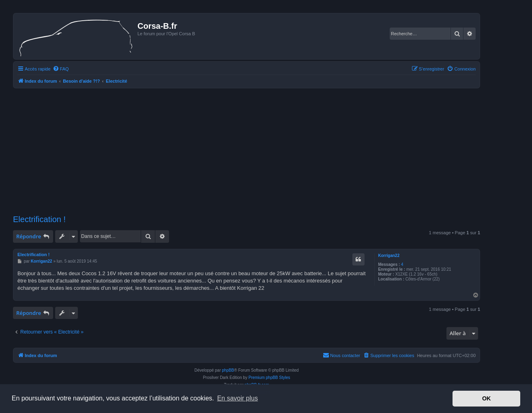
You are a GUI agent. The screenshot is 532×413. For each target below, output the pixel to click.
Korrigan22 (389, 256)
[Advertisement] (247, 152)
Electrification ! (39, 219)
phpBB (228, 370)
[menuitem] (61, 69)
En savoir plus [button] (237, 398)
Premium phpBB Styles (269, 378)
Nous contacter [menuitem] (341, 355)
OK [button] (487, 398)
